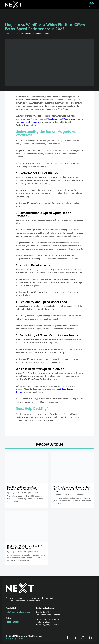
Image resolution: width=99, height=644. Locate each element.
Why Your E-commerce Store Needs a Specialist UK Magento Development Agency (72, 489)
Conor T (10, 33)
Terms (20, 639)
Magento (38, 33)
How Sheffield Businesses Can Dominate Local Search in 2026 (22, 488)
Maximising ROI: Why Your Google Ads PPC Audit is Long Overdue (26, 547)
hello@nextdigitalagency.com (18, 612)
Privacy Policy (11, 639)
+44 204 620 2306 (13, 622)
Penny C (13, 493)
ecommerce (29, 33)
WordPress (46, 33)
